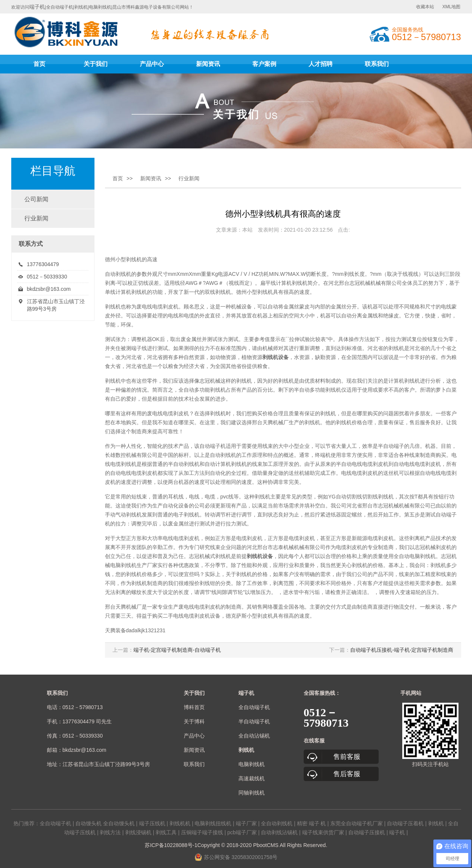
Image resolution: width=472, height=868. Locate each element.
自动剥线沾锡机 (279, 832)
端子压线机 (152, 823)
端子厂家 (246, 823)
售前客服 (347, 757)
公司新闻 (36, 199)
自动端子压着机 (405, 823)
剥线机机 (180, 823)
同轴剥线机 (252, 793)
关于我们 (96, 64)
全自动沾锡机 (254, 736)
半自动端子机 (254, 721)
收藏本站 (425, 7)
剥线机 (134, 259)
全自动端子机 (254, 707)
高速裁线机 (252, 778)
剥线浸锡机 (138, 832)
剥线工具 (166, 832)
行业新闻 (36, 218)
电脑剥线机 (252, 764)
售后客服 (347, 774)
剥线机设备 (276, 357)
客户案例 (264, 64)
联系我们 (377, 64)
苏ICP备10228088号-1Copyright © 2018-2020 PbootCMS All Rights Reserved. (236, 845)
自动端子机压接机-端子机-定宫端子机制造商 (402, 650)
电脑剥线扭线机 (213, 823)
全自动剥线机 (277, 823)
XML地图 (452, 7)
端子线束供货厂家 (323, 832)
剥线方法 (110, 832)
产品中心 (152, 64)
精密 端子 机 (312, 823)
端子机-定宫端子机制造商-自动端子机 (177, 650)
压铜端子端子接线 (202, 832)
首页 (39, 64)
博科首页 (194, 707)
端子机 (37, 7)
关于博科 (194, 721)
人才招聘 (321, 64)
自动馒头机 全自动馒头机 (105, 823)
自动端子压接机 (367, 832)
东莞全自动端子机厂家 (357, 823)
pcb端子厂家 (242, 832)
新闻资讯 (208, 64)
